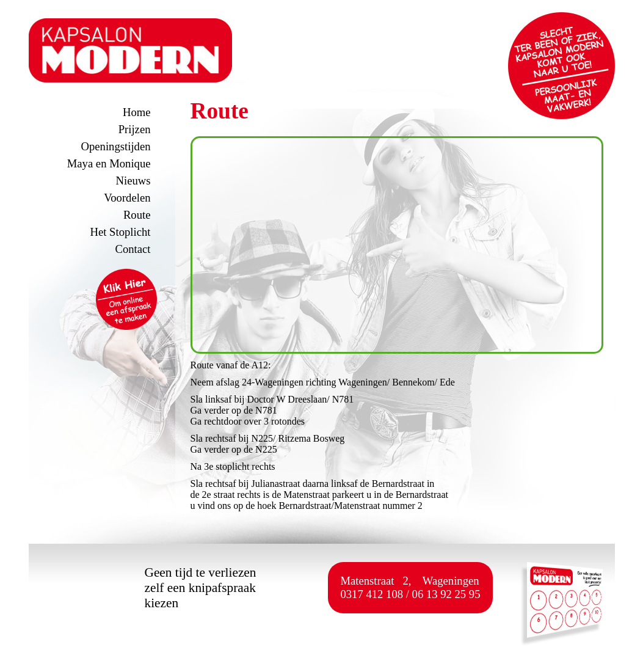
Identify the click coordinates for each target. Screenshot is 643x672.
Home (137, 112)
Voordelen (127, 198)
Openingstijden (116, 146)
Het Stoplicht (121, 232)
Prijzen (135, 129)
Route (137, 215)
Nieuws (133, 181)
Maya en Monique (109, 163)
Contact (133, 249)
